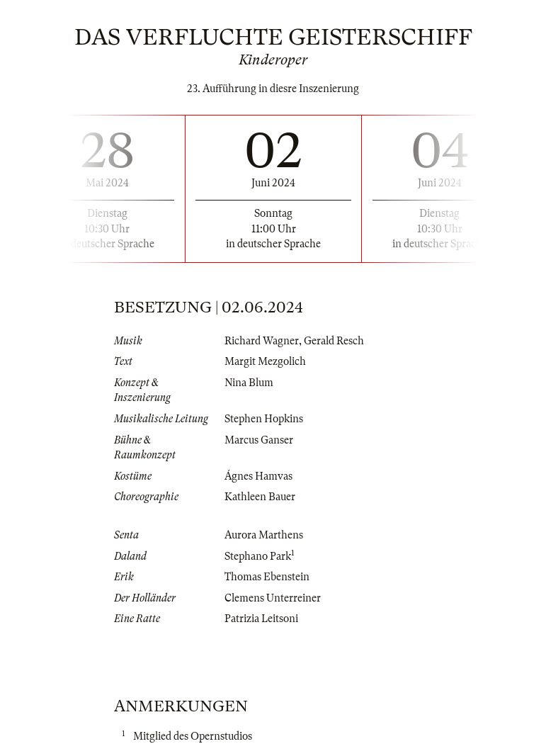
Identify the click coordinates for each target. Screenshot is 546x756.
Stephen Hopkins (264, 419)
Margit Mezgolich (265, 361)
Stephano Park (258, 556)
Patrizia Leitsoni (261, 619)
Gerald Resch (334, 341)
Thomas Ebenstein (267, 577)
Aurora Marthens (264, 535)
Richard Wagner (262, 341)
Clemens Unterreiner (273, 598)
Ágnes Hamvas (258, 476)
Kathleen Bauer (260, 497)
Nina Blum (249, 383)
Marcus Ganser (259, 440)
